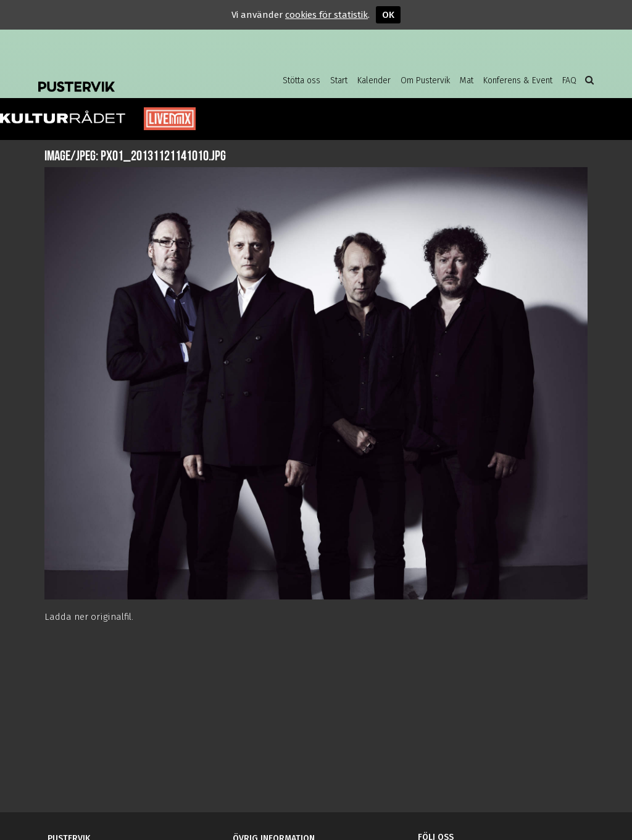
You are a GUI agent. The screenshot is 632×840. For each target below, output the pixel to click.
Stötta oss (301, 80)
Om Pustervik (425, 80)
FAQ (569, 80)
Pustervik (137, 77)
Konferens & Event (518, 80)
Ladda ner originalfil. (89, 617)
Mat (467, 80)
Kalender (374, 80)
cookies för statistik (326, 15)
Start (339, 80)
